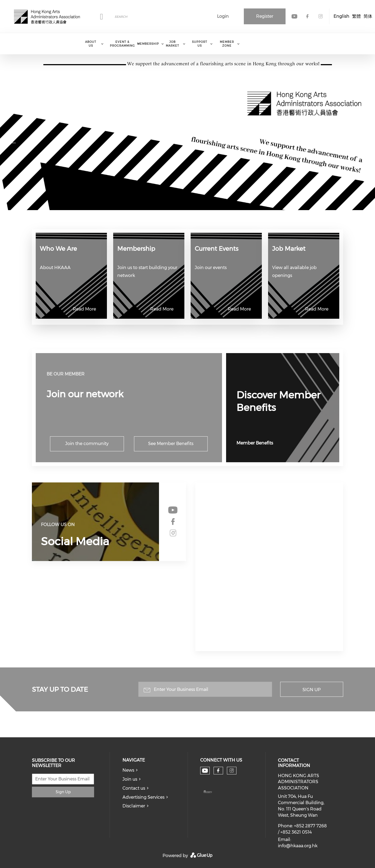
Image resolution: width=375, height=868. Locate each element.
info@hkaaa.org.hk (298, 846)
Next (362, 142)
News (128, 770)
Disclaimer (134, 806)
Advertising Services (143, 797)
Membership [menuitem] (148, 44)
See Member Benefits (171, 444)
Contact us (134, 788)
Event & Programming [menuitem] (122, 44)
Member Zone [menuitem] (227, 44)
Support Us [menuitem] (200, 44)
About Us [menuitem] (91, 44)
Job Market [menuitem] (172, 44)
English (341, 16)
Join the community (87, 444)
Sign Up (312, 690)
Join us (130, 779)
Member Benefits (255, 443)
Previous (13, 142)
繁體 (356, 16)
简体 (368, 16)
